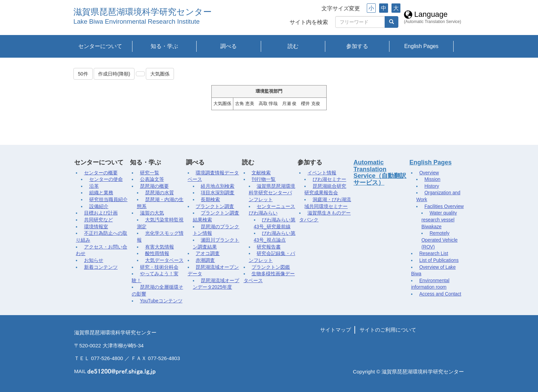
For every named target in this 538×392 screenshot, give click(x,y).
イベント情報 (322, 173)
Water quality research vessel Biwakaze (439, 220)
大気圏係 (160, 74)
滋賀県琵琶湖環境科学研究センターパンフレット (272, 193)
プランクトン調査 (215, 206)
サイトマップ (336, 330)
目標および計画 (101, 213)
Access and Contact (440, 294)
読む (293, 46)
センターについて (100, 46)
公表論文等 (152, 179)
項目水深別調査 (218, 193)
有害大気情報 (160, 247)
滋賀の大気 (152, 213)
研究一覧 (150, 173)
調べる (229, 46)
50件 (83, 74)
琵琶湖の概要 (154, 186)
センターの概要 (101, 173)
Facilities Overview (444, 206)
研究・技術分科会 (159, 267)
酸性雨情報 (157, 253)
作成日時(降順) (114, 74)
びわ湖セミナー (329, 179)
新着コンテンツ (101, 267)
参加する (357, 46)
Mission (432, 179)
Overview (429, 173)
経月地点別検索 (218, 186)
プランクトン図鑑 (271, 267)
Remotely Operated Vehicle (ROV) (440, 240)
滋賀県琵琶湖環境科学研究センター (143, 12)
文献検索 (261, 173)
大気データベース (164, 260)
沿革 (94, 186)
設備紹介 (99, 206)
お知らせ (94, 260)
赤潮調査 (205, 260)
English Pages (421, 46)
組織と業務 (101, 193)
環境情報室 (96, 227)
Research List (434, 253)
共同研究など (98, 220)
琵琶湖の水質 (160, 193)
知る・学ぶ (164, 46)
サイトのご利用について (388, 330)
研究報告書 (269, 247)
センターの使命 (106, 179)
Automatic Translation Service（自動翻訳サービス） (380, 172)
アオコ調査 (208, 253)
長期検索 (210, 200)
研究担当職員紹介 (108, 200)
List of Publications (439, 260)
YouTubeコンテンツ (161, 301)
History (432, 186)
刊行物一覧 (264, 179)
